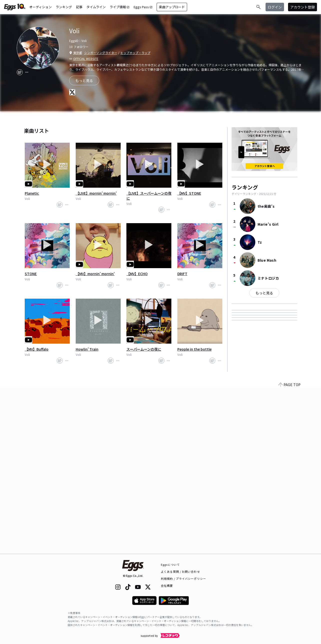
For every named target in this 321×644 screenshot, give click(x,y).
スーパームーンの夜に (144, 349)
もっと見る (264, 293)
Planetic (32, 193)
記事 (79, 7)
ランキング (64, 7)
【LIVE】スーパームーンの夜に (149, 196)
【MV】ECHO (137, 274)
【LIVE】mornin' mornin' (96, 193)
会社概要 (167, 586)
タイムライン (96, 7)
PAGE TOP (290, 551)
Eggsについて (170, 565)
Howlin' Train (87, 349)
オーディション (40, 7)
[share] (20, 72)
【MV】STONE (189, 193)
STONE (31, 274)
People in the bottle (194, 349)
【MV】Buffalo (37, 349)
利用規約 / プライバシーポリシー (183, 579)
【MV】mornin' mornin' (95, 274)
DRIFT (182, 274)
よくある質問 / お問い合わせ (180, 572)
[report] (27, 72)
